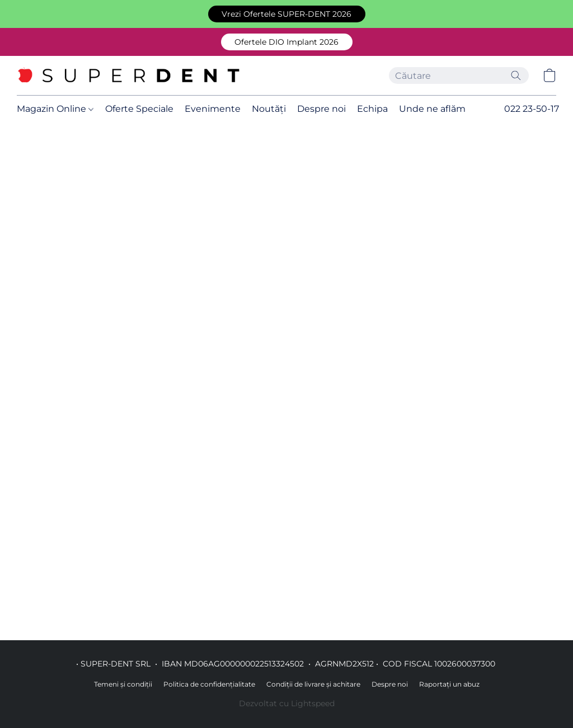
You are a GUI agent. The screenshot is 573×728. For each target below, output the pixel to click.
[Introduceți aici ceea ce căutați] (459, 75)
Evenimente (213, 109)
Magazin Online (55, 109)
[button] (287, 14)
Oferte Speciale (139, 109)
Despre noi (321, 109)
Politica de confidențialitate (209, 684)
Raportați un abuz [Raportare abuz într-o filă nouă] (449, 684)
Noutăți (269, 109)
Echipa (372, 109)
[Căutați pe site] (516, 75)
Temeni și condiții (123, 684)
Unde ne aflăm (432, 109)
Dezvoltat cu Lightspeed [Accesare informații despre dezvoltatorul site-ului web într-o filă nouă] (287, 703)
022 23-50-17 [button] (532, 109)
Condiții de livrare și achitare (313, 684)
